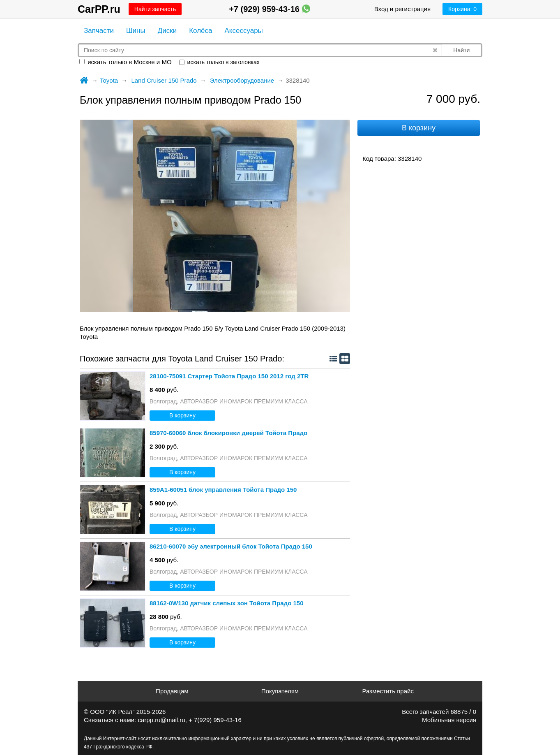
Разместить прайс (388, 691)
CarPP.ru (99, 9)
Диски (167, 31)
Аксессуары (243, 31)
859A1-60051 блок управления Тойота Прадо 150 (223, 490)
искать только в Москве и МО (126, 62)
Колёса (200, 31)
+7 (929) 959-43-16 (269, 9)
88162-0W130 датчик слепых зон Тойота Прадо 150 (227, 603)
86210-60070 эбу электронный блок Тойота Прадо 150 (231, 546)
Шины (136, 31)
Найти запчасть (155, 9)
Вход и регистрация (402, 9)
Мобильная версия (449, 720)
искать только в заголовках (219, 62)
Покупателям (280, 691)
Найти (461, 50)
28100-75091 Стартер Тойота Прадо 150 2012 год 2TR (229, 376)
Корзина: (462, 9)
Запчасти (99, 31)
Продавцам (172, 691)
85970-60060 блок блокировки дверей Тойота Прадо (228, 433)
